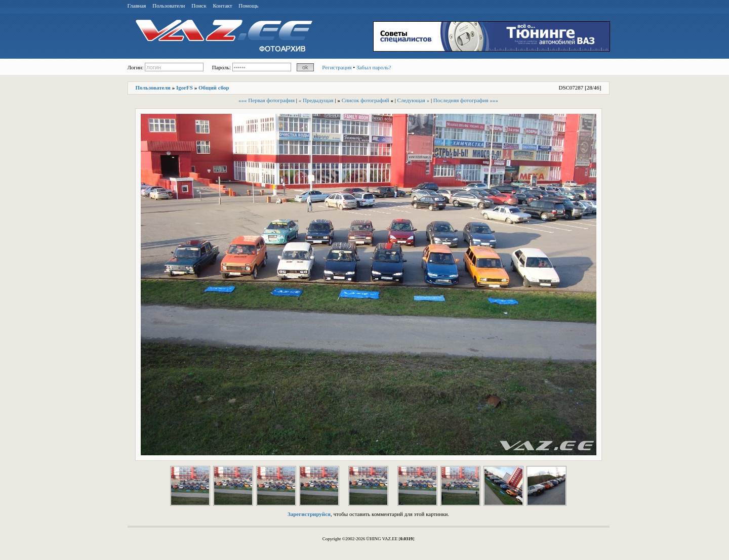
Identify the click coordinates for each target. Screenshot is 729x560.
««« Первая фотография (267, 100)
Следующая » (414, 100)
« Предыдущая (316, 100)
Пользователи (169, 6)
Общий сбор (214, 88)
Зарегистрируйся (309, 514)
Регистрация (337, 67)
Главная (137, 6)
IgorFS (185, 88)
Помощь (248, 6)
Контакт (223, 6)
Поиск (199, 6)
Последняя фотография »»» (466, 100)
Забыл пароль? (374, 67)
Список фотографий (366, 100)
